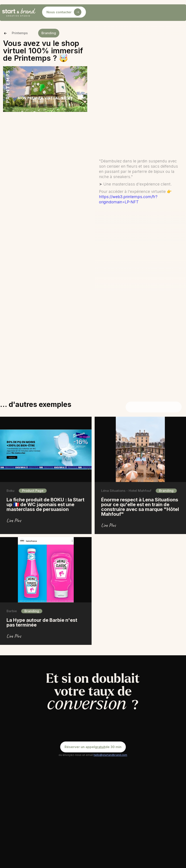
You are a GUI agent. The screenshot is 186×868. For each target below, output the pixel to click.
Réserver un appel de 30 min (93, 747)
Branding (49, 33)
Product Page (33, 491)
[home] (19, 13)
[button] (94, 13)
